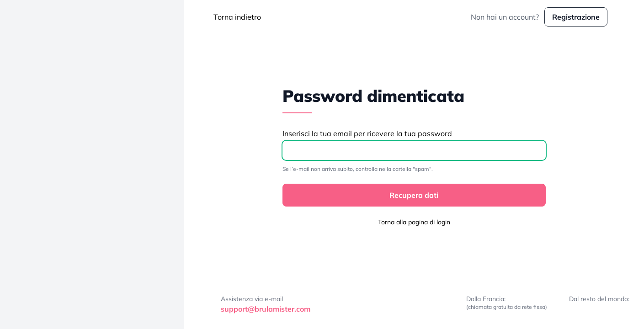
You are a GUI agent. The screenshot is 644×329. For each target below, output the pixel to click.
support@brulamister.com (266, 309)
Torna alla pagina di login (414, 222)
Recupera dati (414, 195)
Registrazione (576, 17)
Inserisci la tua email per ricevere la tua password (367, 133)
